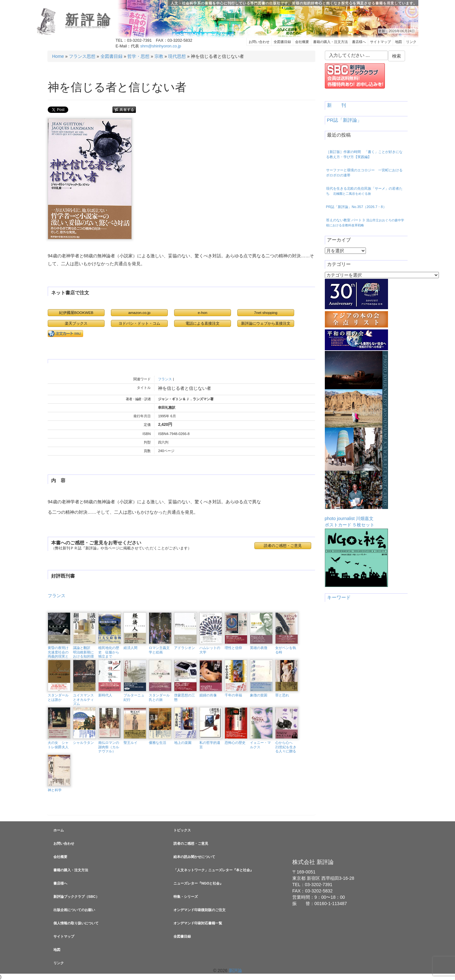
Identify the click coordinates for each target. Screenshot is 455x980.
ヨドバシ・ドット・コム (139, 323)
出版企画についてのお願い (74, 910)
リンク (411, 42)
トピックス (182, 830)
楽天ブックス (76, 323)
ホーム (59, 830)
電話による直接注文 (203, 323)
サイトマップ (380, 42)
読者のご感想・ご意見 (283, 546)
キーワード (339, 597)
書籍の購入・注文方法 (331, 42)
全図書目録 (282, 42)
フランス (165, 379)
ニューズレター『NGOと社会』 (198, 883)
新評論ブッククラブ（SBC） (76, 897)
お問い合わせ (259, 42)
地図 (398, 42)
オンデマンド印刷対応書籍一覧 (198, 923)
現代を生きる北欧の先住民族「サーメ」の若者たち (364, 191)
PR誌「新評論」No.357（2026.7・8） (356, 207)
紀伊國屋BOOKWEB (76, 312)
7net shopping (266, 312)
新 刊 (337, 105)
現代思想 (177, 56)
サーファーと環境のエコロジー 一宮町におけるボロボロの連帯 (364, 173)
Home (58, 56)
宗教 (159, 56)
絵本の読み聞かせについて (194, 857)
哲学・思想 (138, 56)
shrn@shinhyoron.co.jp (161, 46)
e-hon (203, 312)
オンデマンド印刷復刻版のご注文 (200, 910)
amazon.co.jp (139, 312)
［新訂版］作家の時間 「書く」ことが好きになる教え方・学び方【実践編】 (364, 154)
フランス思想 (82, 56)
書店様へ (359, 42)
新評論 (89, 20)
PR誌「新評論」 (344, 120)
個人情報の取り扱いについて (76, 923)
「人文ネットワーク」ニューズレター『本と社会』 (213, 870)
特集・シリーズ (186, 897)
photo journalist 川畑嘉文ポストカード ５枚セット (356, 439)
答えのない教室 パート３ (365, 223)
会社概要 (302, 42)
